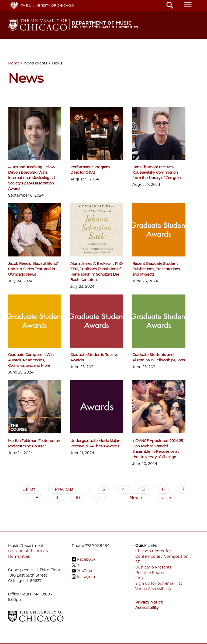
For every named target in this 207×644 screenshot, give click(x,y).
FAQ (139, 578)
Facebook (86, 559)
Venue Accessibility (153, 589)
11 (101, 498)
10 (80, 498)
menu (188, 5)
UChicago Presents (153, 567)
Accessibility (147, 608)
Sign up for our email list (159, 583)
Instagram (87, 577)
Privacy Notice (149, 602)
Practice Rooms (150, 573)
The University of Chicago (47, 5)
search (170, 5)
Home (14, 63)
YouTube (85, 571)
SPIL (139, 562)
